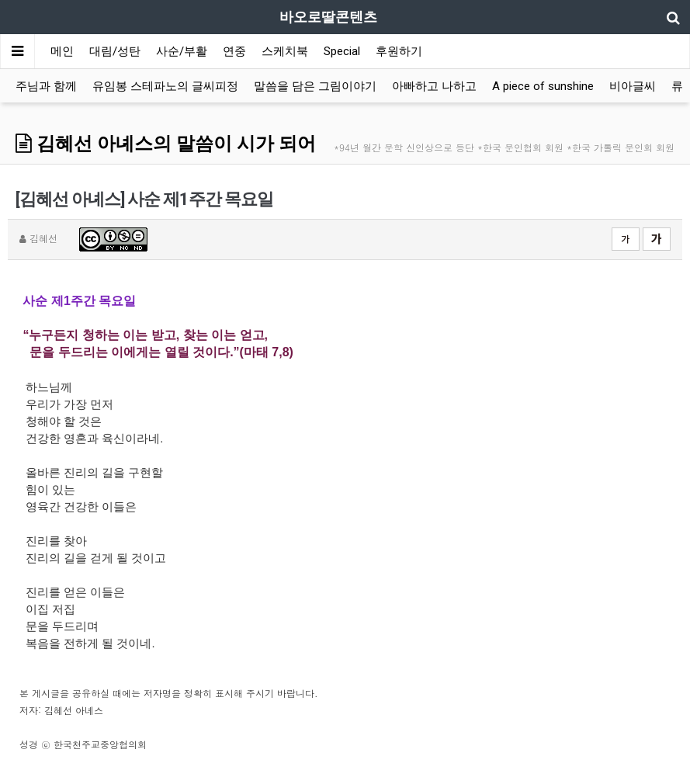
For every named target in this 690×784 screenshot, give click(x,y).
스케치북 (285, 51)
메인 (62, 51)
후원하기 (399, 51)
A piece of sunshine (543, 86)
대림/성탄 (115, 51)
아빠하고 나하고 (434, 86)
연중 (234, 51)
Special (342, 51)
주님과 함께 (46, 86)
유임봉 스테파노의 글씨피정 (165, 86)
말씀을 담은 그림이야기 (315, 86)
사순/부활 (182, 51)
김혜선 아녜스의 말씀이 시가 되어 (166, 144)
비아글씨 (633, 86)
